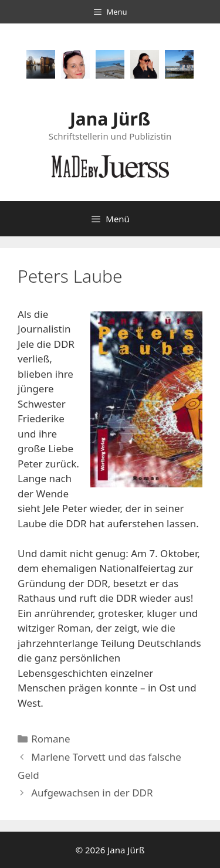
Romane (50, 739)
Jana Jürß (110, 119)
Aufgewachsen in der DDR (92, 793)
